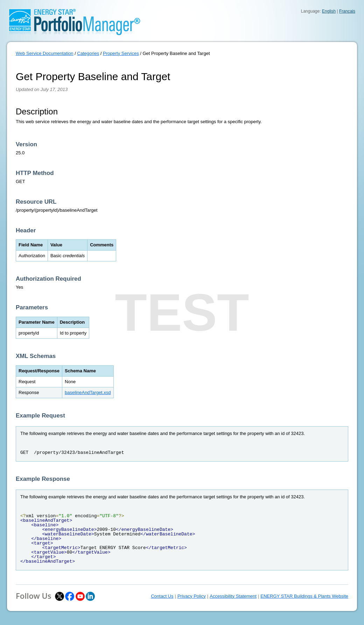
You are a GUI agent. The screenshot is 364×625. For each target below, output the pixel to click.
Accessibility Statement (233, 596)
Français (347, 11)
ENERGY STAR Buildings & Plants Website (304, 596)
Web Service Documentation (45, 53)
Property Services (121, 53)
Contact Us (162, 596)
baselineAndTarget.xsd (88, 392)
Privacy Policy (192, 596)
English (329, 11)
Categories (88, 53)
